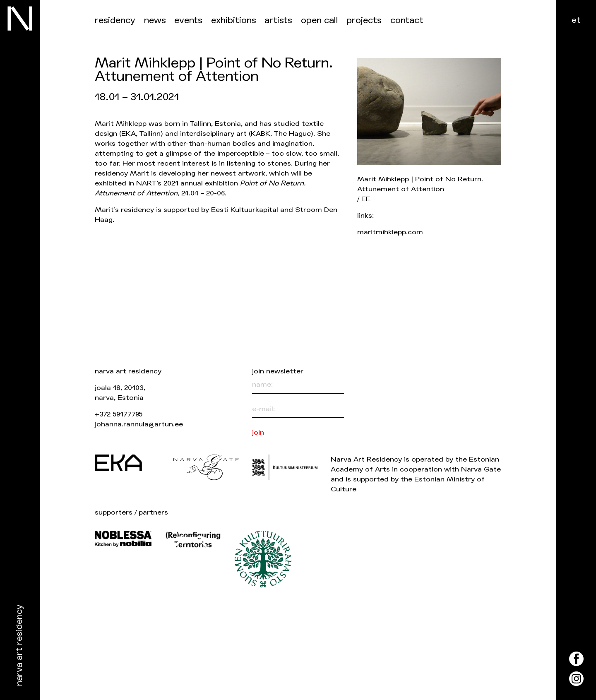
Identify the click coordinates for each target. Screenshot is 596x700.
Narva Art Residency (19, 646)
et (576, 20)
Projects (364, 20)
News (155, 20)
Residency (115, 20)
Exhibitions (234, 20)
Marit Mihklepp (121, 124)
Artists (278, 20)
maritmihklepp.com (390, 232)
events (188, 20)
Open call (320, 20)
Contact (407, 20)
